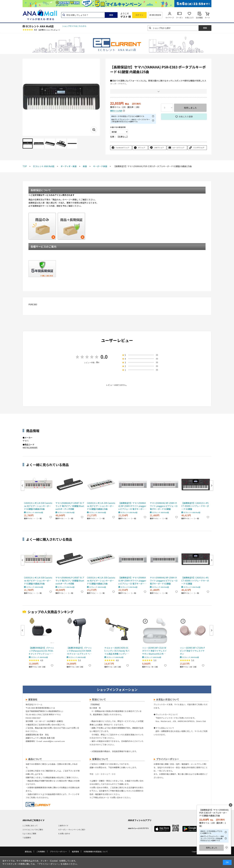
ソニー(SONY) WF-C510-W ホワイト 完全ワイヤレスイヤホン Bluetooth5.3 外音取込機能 (154, 651)
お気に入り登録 (186, 116)
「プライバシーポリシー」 (48, 864)
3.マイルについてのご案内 (33, 829)
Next (211, 486)
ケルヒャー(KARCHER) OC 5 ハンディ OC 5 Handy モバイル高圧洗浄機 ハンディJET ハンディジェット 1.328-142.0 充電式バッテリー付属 (117, 651)
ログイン (139, 15)
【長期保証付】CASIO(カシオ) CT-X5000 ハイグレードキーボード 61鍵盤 (195, 506)
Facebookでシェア (123, 148)
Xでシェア (142, 148)
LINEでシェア (159, 148)
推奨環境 (75, 851)
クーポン (180, 18)
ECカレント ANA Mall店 (40, 26)
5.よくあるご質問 (29, 833)
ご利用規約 (41, 851)
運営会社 (28, 851)
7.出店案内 (27, 837)
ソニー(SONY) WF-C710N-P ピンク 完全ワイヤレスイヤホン (192, 651)
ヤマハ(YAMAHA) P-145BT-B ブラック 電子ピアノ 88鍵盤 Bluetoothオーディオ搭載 (70, 506)
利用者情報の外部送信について (96, 851)
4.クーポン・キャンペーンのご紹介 (72, 829)
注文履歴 (199, 18)
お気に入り (189, 18)
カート (207, 18)
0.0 (104, 357)
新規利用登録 (155, 15)
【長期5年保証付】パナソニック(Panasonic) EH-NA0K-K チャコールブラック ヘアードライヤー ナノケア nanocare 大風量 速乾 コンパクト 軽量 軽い (79, 651)
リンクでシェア (199, 148)
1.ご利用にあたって (30, 825)
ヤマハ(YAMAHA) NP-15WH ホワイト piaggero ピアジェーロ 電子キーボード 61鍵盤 (164, 506)
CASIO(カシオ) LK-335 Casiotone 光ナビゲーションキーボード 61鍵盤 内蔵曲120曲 (101, 506)
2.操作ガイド (63, 825)
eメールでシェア (178, 148)
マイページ (170, 18)
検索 (111, 15)
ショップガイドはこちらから (74, 26)
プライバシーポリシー (58, 851)
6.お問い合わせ (64, 833)
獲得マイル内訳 (116, 111)
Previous (23, 486)
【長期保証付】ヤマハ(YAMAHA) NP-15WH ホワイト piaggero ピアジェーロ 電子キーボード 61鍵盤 (132, 506)
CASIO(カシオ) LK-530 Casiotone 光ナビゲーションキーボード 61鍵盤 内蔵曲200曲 (38, 506)
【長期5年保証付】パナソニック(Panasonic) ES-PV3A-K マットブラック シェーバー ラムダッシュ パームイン (41, 651)
